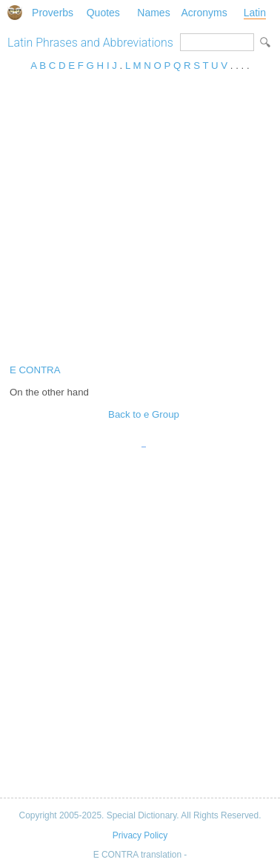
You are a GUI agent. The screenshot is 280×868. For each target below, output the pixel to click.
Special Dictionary (15, 13)
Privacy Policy (140, 835)
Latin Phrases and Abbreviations (90, 43)
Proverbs (53, 13)
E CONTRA (35, 370)
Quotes (103, 13)
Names (153, 13)
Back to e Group (144, 414)
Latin (255, 13)
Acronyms (204, 13)
